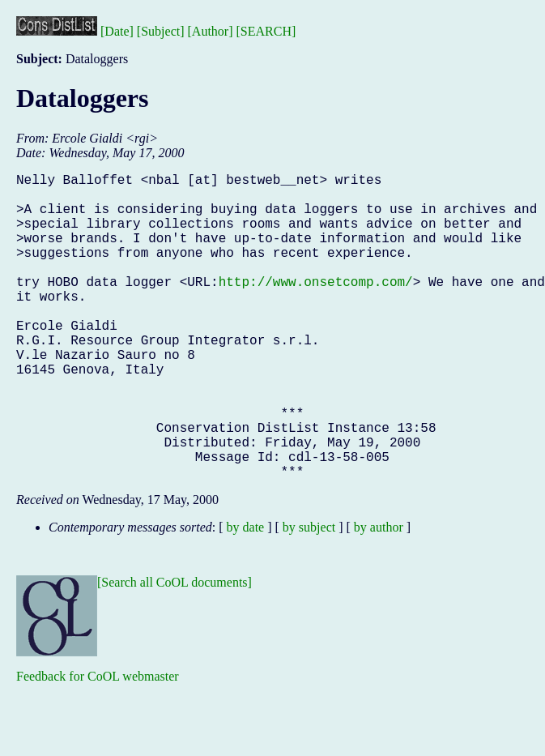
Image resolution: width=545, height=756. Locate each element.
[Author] (211, 31)
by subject (309, 595)
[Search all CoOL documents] (175, 650)
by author (379, 595)
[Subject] (161, 31)
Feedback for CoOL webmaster (98, 744)
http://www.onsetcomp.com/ (316, 307)
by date (246, 595)
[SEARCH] (266, 31)
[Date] (117, 31)
